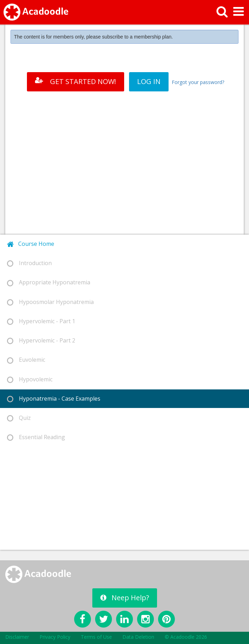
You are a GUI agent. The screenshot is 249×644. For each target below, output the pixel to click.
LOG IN (149, 81)
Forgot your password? (198, 82)
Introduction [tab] (29, 263)
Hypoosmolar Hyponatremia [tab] (50, 302)
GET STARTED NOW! (76, 81)
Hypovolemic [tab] (30, 379)
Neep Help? (125, 598)
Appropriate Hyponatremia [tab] (49, 282)
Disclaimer (17, 637)
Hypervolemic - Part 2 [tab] (41, 341)
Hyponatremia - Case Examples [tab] (54, 399)
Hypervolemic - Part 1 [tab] (41, 321)
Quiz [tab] (19, 418)
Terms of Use (96, 637)
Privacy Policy (55, 637)
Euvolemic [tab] (26, 360)
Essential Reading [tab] (36, 437)
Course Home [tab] (31, 244)
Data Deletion (138, 637)
